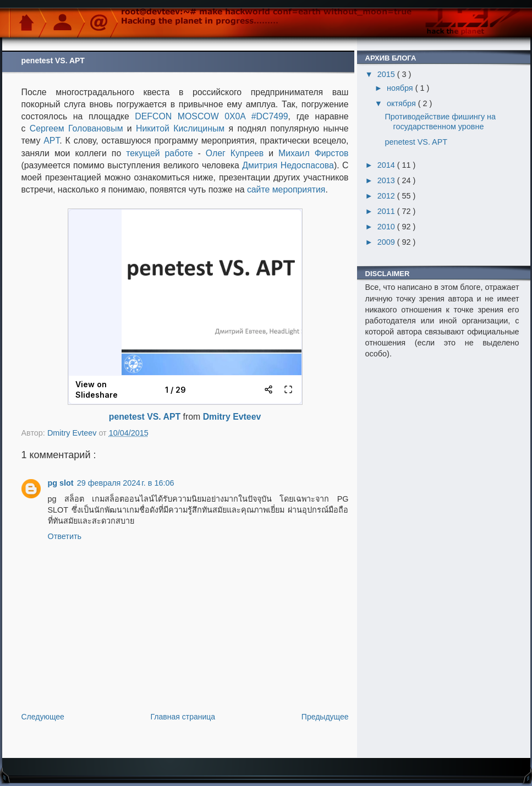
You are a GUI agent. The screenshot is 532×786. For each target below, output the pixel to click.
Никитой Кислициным (180, 128)
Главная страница (183, 717)
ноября (401, 88)
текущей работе (159, 153)
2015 (387, 74)
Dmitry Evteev (232, 417)
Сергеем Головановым (76, 128)
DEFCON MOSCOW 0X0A (190, 116)
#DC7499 (270, 116)
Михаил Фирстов (314, 153)
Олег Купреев (235, 153)
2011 (387, 211)
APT (51, 141)
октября (402, 103)
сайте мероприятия (286, 189)
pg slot (61, 483)
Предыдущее (325, 717)
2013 (387, 180)
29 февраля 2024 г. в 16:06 (126, 483)
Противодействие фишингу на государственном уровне (440, 121)
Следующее (43, 717)
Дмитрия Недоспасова (288, 165)
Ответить (65, 536)
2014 (387, 165)
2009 (387, 242)
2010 (387, 227)
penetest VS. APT (145, 417)
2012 (387, 196)
